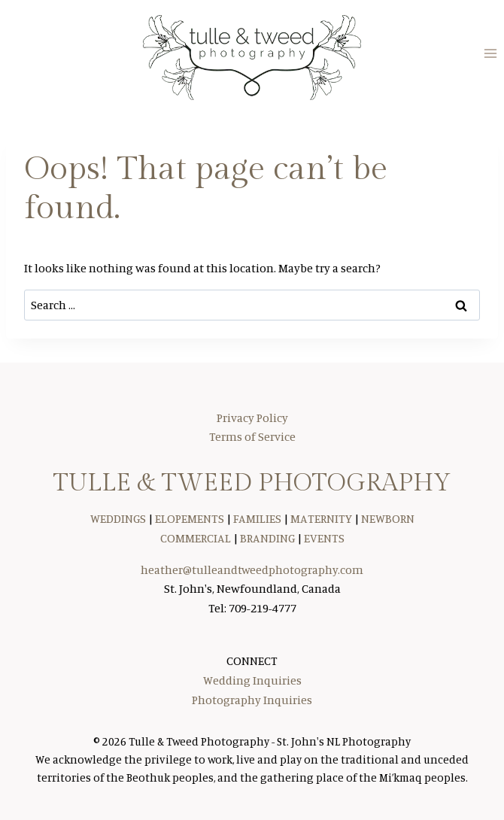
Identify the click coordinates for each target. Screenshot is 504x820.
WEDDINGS (118, 518)
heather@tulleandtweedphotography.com (252, 569)
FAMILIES (257, 518)
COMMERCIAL (196, 538)
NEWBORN (388, 518)
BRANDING (267, 538)
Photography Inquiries (252, 700)
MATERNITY (321, 518)
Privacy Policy (252, 418)
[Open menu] (490, 54)
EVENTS (324, 538)
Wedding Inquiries (252, 680)
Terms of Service (252, 436)
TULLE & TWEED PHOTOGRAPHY (252, 483)
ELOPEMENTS (190, 518)
